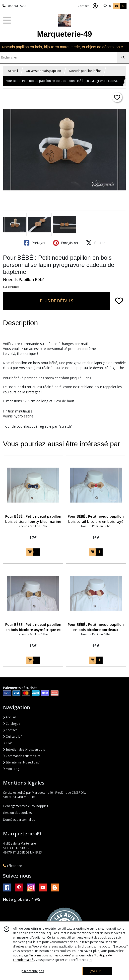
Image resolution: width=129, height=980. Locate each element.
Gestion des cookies (17, 813)
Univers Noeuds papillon (43, 71)
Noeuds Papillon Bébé (24, 280)
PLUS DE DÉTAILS (57, 301)
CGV (7, 743)
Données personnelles (19, 820)
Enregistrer (66, 243)
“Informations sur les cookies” (50, 955)
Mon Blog (11, 769)
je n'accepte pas (32, 971)
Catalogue (12, 724)
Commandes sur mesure (22, 756)
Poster (95, 243)
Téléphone (12, 866)
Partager (35, 243)
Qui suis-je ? (13, 737)
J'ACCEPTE (97, 971)
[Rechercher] (123, 58)
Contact (83, 6)
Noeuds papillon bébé (85, 71)
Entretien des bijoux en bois (24, 749)
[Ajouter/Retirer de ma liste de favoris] (119, 301)
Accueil (13, 71)
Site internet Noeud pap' (22, 762)
